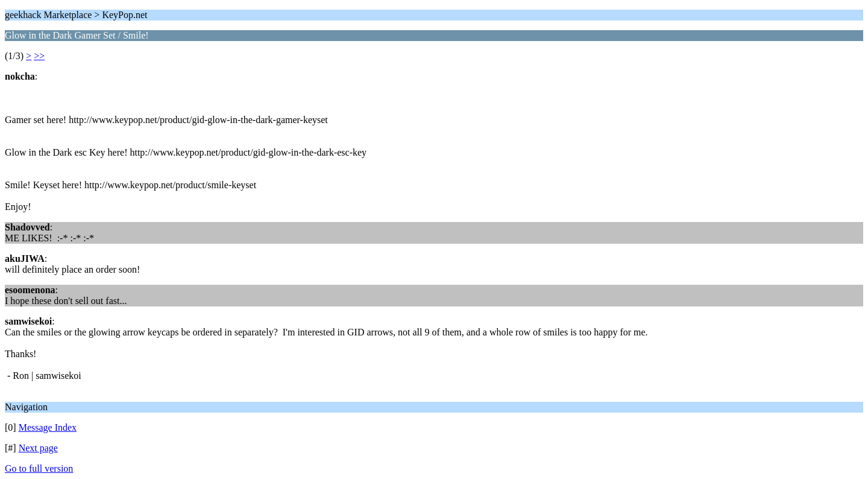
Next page (38, 448)
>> (39, 56)
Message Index (48, 427)
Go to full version (39, 468)
